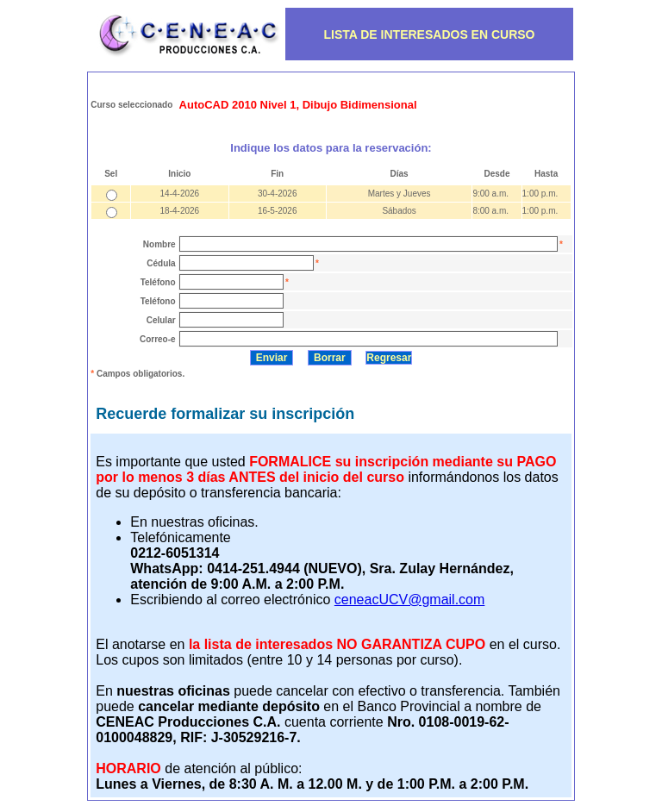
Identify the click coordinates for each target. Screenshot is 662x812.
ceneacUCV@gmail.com (410, 600)
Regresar (389, 358)
